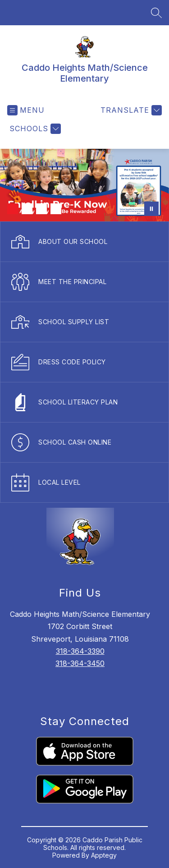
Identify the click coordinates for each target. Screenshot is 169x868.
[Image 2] (27, 209)
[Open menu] (26, 110)
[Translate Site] (130, 110)
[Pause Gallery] (151, 209)
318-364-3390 (80, 651)
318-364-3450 (80, 663)
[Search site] (156, 13)
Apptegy (104, 855)
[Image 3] (41, 209)
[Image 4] (56, 209)
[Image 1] (13, 209)
